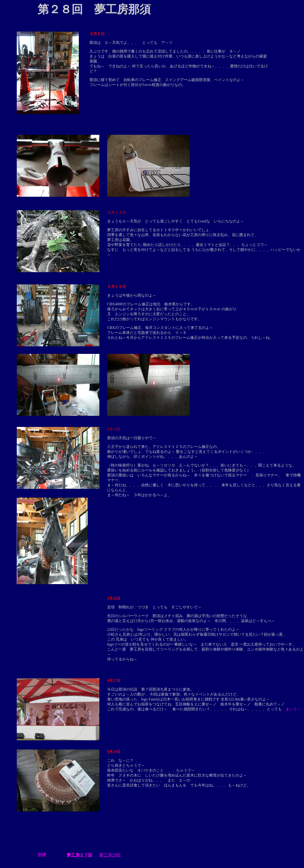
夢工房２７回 (80, 855)
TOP (42, 855)
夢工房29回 (110, 855)
